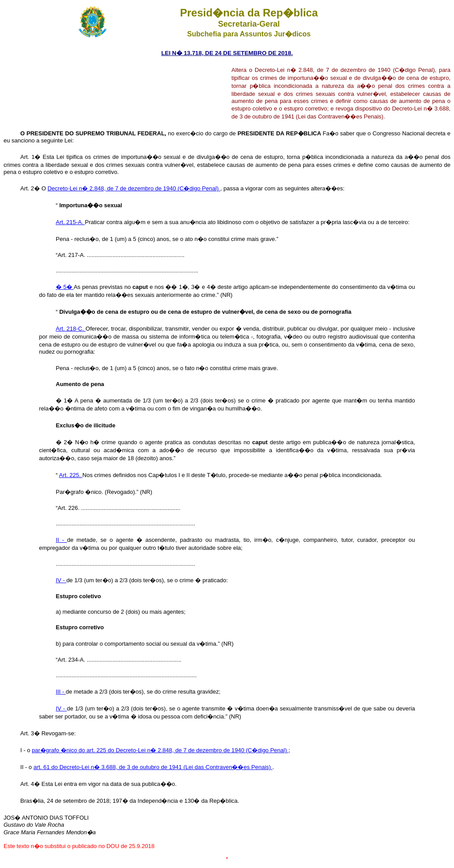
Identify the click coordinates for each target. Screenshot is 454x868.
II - (61, 540)
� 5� (65, 287)
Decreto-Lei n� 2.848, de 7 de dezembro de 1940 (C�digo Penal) (134, 188)
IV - (61, 580)
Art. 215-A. (70, 222)
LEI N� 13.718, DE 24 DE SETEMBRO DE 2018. (227, 53)
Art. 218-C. (71, 329)
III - (61, 692)
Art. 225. (71, 475)
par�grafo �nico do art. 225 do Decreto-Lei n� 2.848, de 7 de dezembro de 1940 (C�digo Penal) (160, 750)
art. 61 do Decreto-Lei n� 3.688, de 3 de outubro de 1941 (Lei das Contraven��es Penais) (153, 767)
